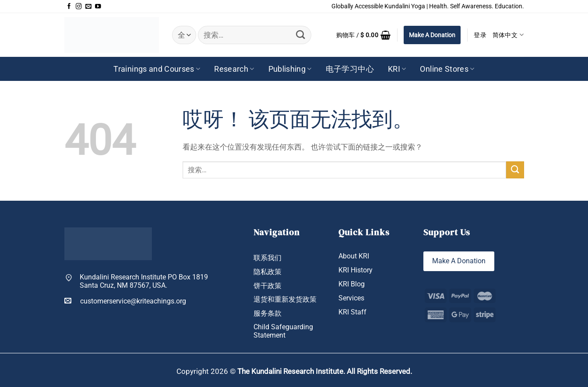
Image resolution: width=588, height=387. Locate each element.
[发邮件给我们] (88, 7)
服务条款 (268, 314)
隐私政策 (268, 272)
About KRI (354, 256)
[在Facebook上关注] (69, 7)
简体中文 (508, 35)
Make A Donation (432, 35)
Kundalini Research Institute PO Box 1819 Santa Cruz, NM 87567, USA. (144, 281)
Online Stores (447, 69)
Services (351, 298)
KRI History (356, 270)
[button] (364, 35)
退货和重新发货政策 (285, 300)
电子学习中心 (350, 69)
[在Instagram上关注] (79, 7)
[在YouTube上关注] (98, 7)
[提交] (300, 35)
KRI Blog (352, 284)
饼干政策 (268, 286)
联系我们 (268, 258)
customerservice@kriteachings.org (125, 301)
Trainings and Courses (157, 69)
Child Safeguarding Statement (283, 332)
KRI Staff (352, 312)
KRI (397, 69)
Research (234, 69)
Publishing (290, 69)
